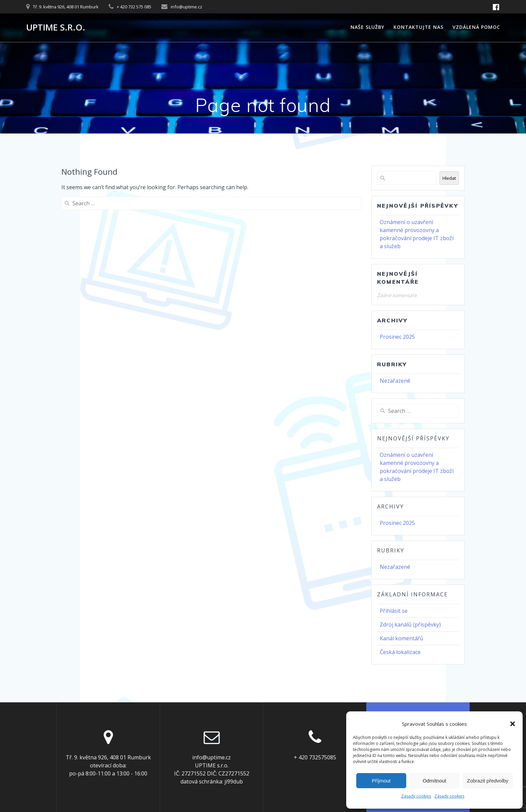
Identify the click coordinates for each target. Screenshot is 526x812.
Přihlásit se (394, 611)
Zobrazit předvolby (488, 781)
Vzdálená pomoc (476, 27)
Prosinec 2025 (397, 337)
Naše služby (367, 27)
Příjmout (381, 781)
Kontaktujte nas (418, 27)
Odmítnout (434, 781)
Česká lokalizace (400, 652)
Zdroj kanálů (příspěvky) (410, 625)
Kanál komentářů (402, 638)
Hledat (449, 178)
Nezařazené (395, 381)
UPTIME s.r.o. (56, 28)
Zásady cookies (416, 796)
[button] (513, 724)
